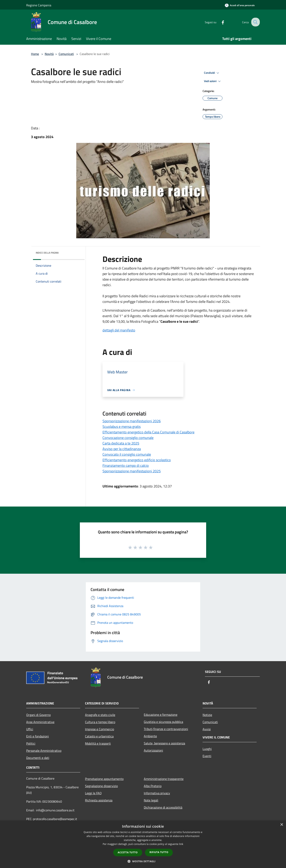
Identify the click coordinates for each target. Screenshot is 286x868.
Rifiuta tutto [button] (159, 852)
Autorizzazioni (153, 750)
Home (35, 54)
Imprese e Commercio (100, 729)
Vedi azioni (213, 81)
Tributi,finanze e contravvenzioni (166, 729)
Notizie (207, 715)
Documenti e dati (38, 758)
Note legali (151, 800)
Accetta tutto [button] (128, 852)
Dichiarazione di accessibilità (163, 807)
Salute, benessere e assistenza (164, 743)
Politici (31, 743)
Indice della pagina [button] (47, 253)
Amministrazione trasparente (164, 779)
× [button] (282, 825)
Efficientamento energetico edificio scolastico (137, 460)
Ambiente (150, 736)
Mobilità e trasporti (98, 743)
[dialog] (143, 844)
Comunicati (66, 54)
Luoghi (207, 749)
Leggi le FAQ (93, 793)
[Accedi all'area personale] (240, 5)
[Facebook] (220, 22)
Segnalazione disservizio (101, 786)
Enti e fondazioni (38, 736)
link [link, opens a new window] (181, 844)
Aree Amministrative (40, 722)
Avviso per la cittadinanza (122, 449)
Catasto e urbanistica (99, 736)
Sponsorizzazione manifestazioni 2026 (132, 421)
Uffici (30, 729)
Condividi (212, 73)
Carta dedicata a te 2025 (121, 443)
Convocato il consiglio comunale (127, 454)
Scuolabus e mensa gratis (122, 427)
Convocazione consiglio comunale (128, 438)
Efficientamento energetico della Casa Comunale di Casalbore (148, 432)
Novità (49, 54)
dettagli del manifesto (119, 330)
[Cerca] (255, 22)
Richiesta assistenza (99, 800)
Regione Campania (39, 5)
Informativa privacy (157, 793)
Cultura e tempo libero (100, 722)
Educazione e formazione (161, 715)
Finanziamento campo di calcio (126, 465)
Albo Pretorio (153, 786)
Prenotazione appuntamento (104, 779)
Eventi (207, 756)
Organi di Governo (38, 715)
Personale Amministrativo (44, 751)
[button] (143, 861)
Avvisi (207, 729)
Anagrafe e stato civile (100, 715)
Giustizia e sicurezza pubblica (163, 722)
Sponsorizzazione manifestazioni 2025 (132, 471)
